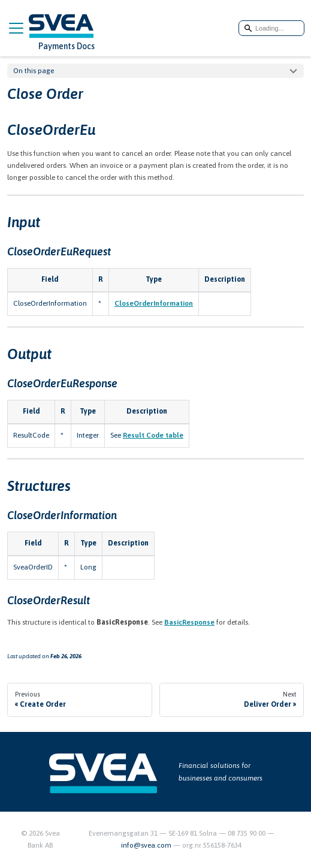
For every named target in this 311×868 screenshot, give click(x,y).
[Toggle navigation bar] (16, 28)
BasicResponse (189, 622)
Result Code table (153, 435)
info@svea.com (147, 845)
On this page (34, 71)
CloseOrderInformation (154, 303)
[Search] (271, 28)
